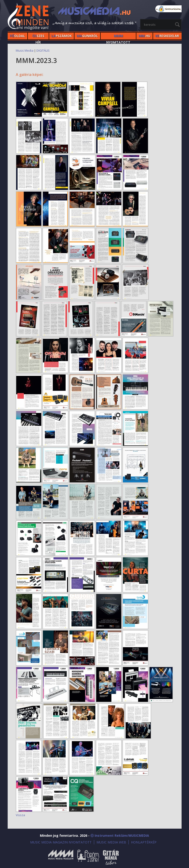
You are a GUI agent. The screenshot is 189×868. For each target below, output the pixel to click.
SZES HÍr (38, 36)
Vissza (20, 815)
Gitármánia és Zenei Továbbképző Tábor (111, 857)
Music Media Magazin (61, 857)
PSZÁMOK (62, 36)
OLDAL (18, 36)
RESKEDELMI (167, 36)
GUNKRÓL (87, 36)
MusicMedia (29, 17)
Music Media (25, 50)
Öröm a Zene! (88, 857)
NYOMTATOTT (118, 36)
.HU (144, 36)
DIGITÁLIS (43, 50)
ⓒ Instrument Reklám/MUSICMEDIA (120, 835)
